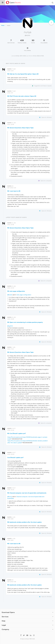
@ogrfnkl (10, 326)
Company (5, 629)
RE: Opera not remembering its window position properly (25, 322)
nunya (9, 69)
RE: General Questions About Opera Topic (20, 128)
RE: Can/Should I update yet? (17, 433)
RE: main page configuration (16, 291)
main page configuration (24, 295)
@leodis (10, 295)
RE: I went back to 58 (14, 191)
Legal (4, 625)
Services (5, 617)
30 (33, 40)
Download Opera (8, 612)
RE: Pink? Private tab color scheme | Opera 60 (22, 96)
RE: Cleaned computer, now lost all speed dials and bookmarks (27, 493)
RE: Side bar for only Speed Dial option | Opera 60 (23, 74)
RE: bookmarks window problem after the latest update (24, 522)
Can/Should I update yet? (15, 457)
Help (3, 621)
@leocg (10, 497)
